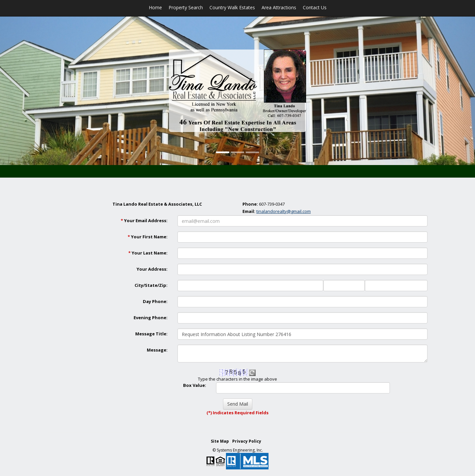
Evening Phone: (151, 318)
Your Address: (152, 269)
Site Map (220, 441)
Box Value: (195, 385)
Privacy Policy (247, 441)
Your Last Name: (148, 253)
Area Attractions (279, 7)
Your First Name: (148, 237)
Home (155, 7)
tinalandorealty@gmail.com (284, 211)
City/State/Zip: (151, 285)
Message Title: (151, 334)
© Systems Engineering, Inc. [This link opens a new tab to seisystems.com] (238, 450)
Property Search (186, 7)
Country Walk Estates (232, 7)
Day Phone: (155, 301)
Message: (157, 350)
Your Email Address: (144, 221)
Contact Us (315, 7)
